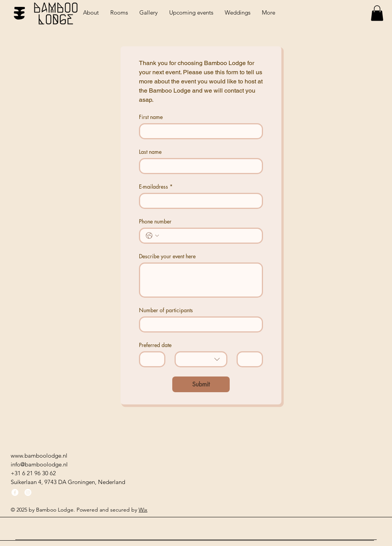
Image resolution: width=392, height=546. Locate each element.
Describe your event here (167, 256)
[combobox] (201, 359)
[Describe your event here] (201, 280)
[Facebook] (15, 492)
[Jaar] (247, 359)
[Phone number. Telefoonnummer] (209, 236)
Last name (150, 152)
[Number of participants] (199, 324)
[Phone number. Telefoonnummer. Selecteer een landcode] (152, 236)
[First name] (199, 131)
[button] (377, 13)
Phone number (155, 221)
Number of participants (166, 310)
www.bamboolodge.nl (39, 456)
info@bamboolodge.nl (39, 464)
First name (151, 117)
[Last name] (199, 166)
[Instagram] (28, 492)
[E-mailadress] (199, 201)
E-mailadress (156, 187)
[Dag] (150, 359)
